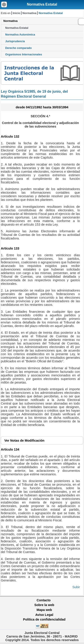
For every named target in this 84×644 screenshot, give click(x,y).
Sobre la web (44, 605)
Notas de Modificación (24, 441)
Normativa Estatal (42, 4)
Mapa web (44, 610)
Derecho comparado (18, 48)
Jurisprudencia (15, 41)
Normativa (29, 13)
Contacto (44, 600)
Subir (76, 587)
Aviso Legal (44, 615)
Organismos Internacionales (24, 55)
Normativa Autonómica (20, 35)
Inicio (16, 13)
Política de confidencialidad (44, 619)
